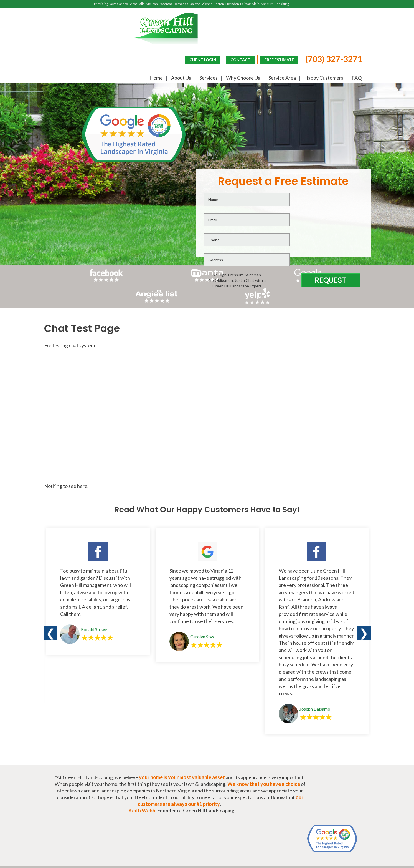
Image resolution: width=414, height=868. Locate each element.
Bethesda (181, 4)
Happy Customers (323, 78)
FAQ (356, 78)
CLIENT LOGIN (202, 59)
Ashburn (267, 4)
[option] (98, 496)
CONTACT (239, 59)
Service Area (282, 78)
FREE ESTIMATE (278, 59)
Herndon (232, 4)
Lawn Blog (349, 795)
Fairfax (245, 4)
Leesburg (282, 4)
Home (156, 78)
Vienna (207, 4)
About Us (181, 78)
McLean (152, 4)
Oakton (195, 4)
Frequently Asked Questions (288, 795)
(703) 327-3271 (333, 59)
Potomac (166, 4)
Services (208, 78)
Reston (219, 4)
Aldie (256, 4)
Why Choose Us (242, 78)
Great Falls (137, 4)
